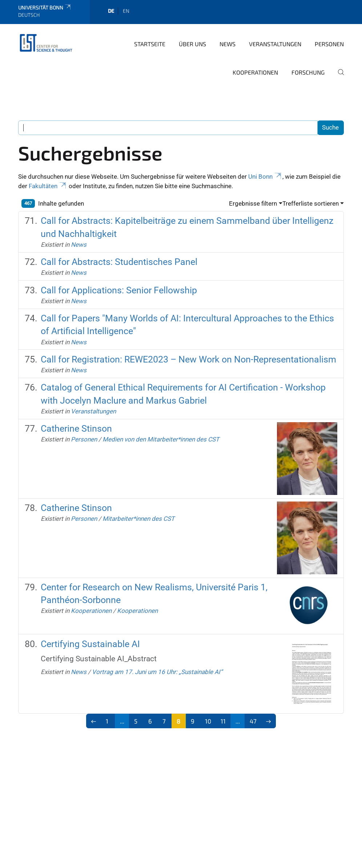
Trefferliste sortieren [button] (311, 203)
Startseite (150, 44)
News (228, 44)
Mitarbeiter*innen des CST (138, 519)
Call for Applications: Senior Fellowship (119, 290)
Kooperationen (255, 72)
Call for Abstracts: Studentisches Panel (119, 262)
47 (253, 721)
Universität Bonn (45, 7)
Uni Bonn (265, 177)
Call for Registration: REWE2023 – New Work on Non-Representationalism (188, 359)
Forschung (308, 72)
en (126, 11)
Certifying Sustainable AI (90, 644)
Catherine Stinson (76, 429)
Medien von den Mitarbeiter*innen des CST (161, 439)
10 (208, 721)
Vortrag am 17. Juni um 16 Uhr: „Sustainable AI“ (157, 672)
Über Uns (192, 44)
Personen (329, 44)
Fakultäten (48, 186)
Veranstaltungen (275, 44)
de (111, 11)
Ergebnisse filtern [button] (253, 203)
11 (223, 721)
